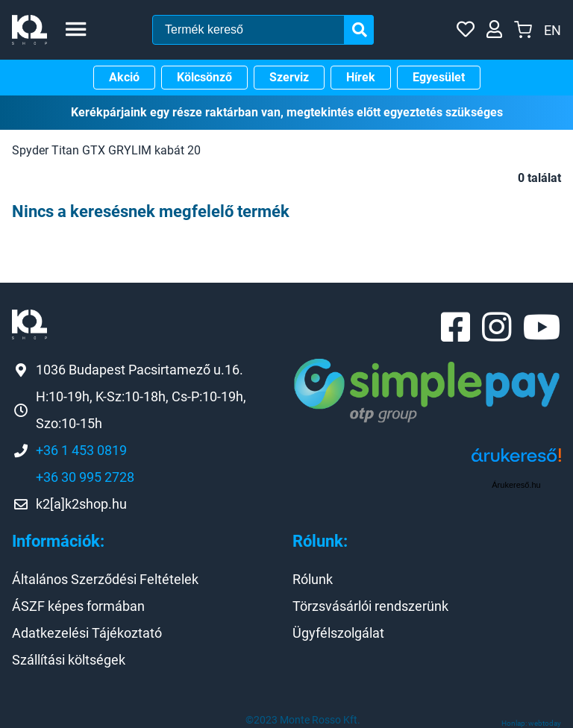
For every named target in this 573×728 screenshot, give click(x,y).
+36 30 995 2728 (85, 477)
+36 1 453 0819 (81, 450)
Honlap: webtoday (531, 723)
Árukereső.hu (516, 485)
